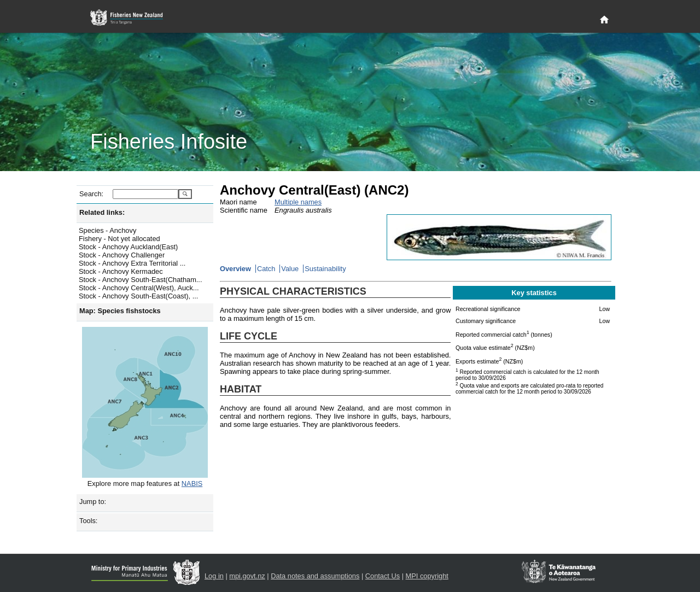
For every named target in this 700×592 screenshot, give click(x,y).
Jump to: (93, 502)
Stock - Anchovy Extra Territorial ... (132, 263)
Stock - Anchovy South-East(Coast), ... (138, 296)
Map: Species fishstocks (120, 311)
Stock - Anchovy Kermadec (121, 271)
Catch (266, 269)
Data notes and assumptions (315, 576)
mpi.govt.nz (247, 576)
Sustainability (325, 269)
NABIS (192, 483)
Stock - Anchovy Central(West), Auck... (139, 288)
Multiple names (298, 202)
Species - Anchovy (107, 230)
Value (290, 269)
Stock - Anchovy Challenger (122, 255)
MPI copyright (427, 576)
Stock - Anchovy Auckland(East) (128, 247)
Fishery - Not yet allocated (119, 239)
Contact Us (383, 576)
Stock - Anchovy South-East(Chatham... (140, 280)
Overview (235, 269)
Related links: (102, 212)
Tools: (88, 521)
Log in (214, 576)
